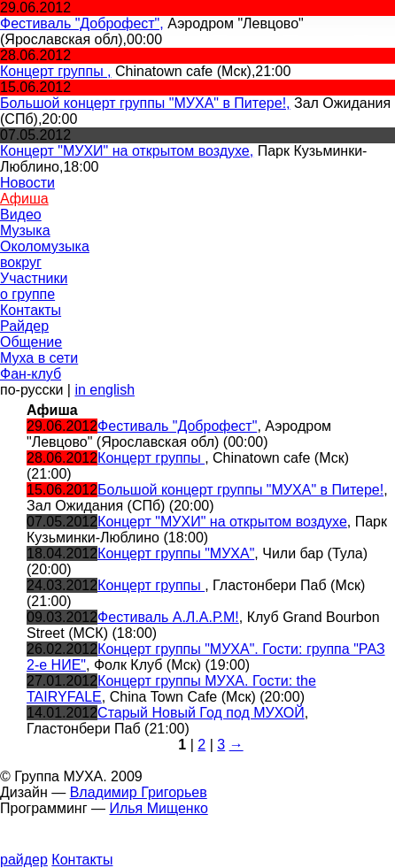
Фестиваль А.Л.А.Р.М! (168, 617)
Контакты (31, 310)
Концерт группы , (56, 71)
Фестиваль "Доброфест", (82, 23)
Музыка (25, 230)
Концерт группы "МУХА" (176, 553)
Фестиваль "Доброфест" (177, 426)
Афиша (24, 199)
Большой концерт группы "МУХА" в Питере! (240, 490)
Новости (27, 183)
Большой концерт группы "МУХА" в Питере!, (145, 103)
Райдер (24, 326)
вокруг (21, 262)
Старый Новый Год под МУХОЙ (201, 713)
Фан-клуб (31, 374)
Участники (34, 278)
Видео (21, 215)
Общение (31, 342)
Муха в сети (39, 358)
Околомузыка (45, 246)
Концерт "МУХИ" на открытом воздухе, (127, 151)
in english (105, 390)
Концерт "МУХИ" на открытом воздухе (222, 522)
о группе (27, 294)
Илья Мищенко (158, 808)
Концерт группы (151, 458)
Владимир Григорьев (139, 792)
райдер (24, 860)
